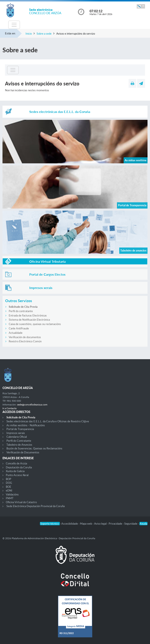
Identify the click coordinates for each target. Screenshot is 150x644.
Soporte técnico (50, 524)
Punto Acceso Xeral (17, 475)
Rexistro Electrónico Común (25, 341)
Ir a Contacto (10, 408)
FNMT (10, 498)
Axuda (143, 524)
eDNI (9, 490)
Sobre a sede (44, 34)
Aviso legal (101, 524)
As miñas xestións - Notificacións (26, 425)
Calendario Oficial (17, 437)
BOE (9, 487)
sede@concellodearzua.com (32, 405)
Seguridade (131, 524)
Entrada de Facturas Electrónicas (28, 315)
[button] (141, 6)
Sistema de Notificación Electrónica (29, 320)
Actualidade (16, 333)
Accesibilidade (70, 524)
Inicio (29, 34)
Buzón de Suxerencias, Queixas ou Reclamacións (34, 448)
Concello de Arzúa (16, 463)
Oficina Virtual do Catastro (21, 502)
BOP (9, 479)
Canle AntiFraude (19, 328)
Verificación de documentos (25, 337)
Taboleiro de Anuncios (19, 445)
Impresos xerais (16, 433)
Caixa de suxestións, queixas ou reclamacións (35, 324)
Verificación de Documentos (23, 452)
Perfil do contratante (21, 311)
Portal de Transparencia (20, 429)
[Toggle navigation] (14, 25)
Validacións (12, 494)
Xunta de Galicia (15, 471)
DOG (9, 483)
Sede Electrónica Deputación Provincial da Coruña (36, 506)
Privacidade (116, 524)
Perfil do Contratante (19, 441)
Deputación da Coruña (19, 467)
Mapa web (86, 524)
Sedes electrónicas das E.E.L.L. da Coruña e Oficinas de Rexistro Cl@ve (48, 421)
